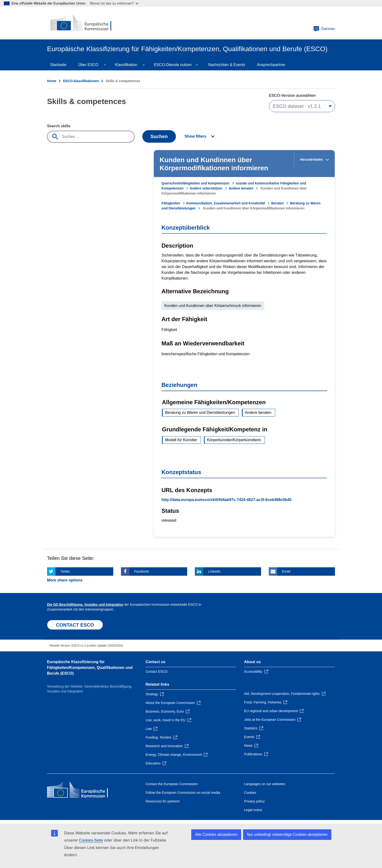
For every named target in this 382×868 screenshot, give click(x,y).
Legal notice (253, 810)
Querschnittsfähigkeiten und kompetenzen (195, 183)
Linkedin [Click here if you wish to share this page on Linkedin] (214, 571)
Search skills (59, 126)
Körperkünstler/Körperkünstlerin (234, 440)
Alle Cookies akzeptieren (216, 834)
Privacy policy (254, 801)
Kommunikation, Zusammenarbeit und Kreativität (226, 203)
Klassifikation (126, 65)
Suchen (159, 136)
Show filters (195, 136)
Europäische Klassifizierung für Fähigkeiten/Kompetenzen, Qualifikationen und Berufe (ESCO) (90, 668)
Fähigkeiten (171, 203)
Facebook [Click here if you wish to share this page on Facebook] (141, 571)
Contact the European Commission (172, 784)
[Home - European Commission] (82, 23)
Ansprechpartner (271, 65)
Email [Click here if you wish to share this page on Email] (286, 571)
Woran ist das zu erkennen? (114, 3)
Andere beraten (241, 188)
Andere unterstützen (206, 188)
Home (52, 81)
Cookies (250, 793)
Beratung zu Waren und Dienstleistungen (200, 413)
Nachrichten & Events (227, 65)
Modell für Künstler (181, 440)
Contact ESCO (157, 672)
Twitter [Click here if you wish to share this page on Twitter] (65, 571)
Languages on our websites (265, 784)
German (324, 29)
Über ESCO (88, 65)
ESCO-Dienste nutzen (173, 65)
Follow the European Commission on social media (183, 793)
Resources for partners (163, 801)
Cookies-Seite (91, 840)
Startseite (58, 65)
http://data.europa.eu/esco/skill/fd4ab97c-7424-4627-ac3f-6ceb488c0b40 (227, 500)
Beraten (277, 203)
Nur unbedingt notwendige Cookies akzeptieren (287, 834)
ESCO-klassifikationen (81, 81)
